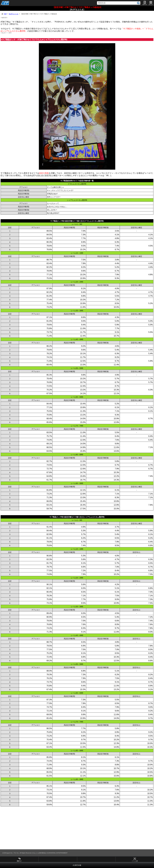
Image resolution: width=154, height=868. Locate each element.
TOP (5, 14)
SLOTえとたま (14, 14)
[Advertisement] (72, 828)
